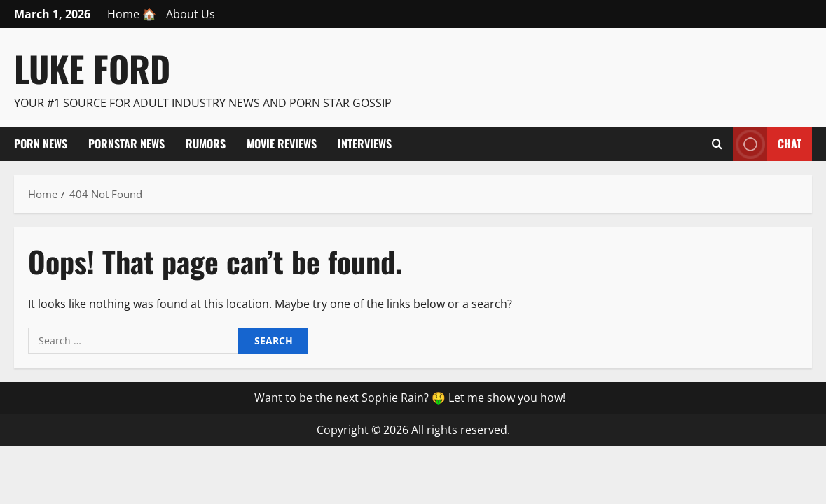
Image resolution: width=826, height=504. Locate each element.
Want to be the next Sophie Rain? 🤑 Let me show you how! (410, 398)
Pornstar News (126, 143)
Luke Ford (92, 68)
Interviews (365, 143)
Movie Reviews (282, 143)
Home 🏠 (132, 14)
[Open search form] (717, 143)
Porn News (41, 143)
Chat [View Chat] (767, 144)
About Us (191, 14)
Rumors (206, 143)
